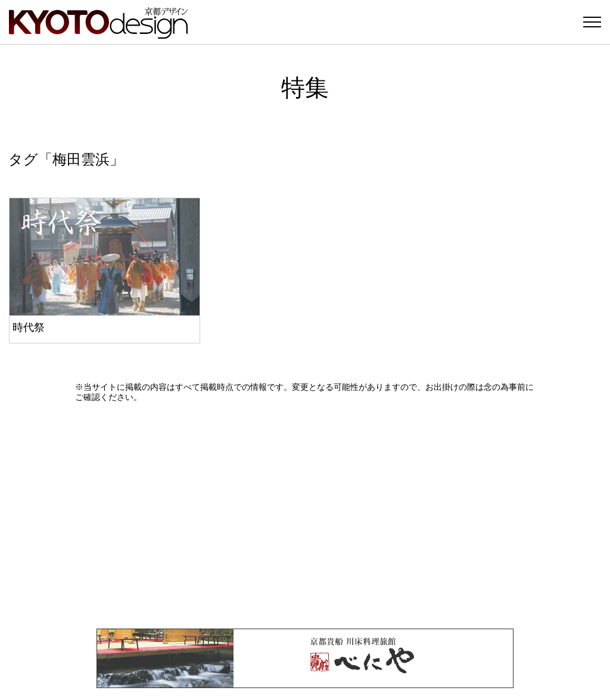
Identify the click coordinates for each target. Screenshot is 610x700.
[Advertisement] (305, 515)
